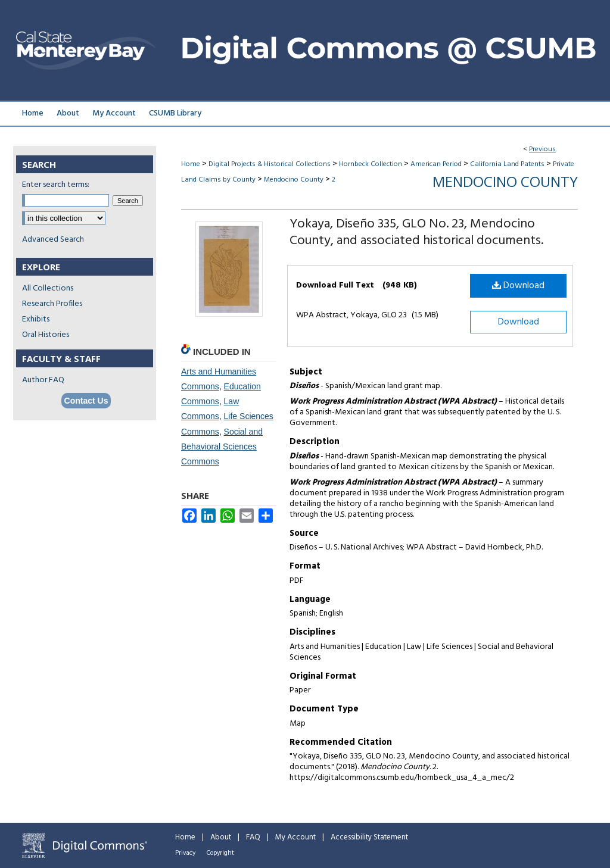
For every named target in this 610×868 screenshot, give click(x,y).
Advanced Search (53, 240)
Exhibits (36, 319)
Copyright (220, 853)
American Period (436, 164)
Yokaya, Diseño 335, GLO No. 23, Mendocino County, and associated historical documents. (416, 232)
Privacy (185, 853)
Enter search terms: (56, 185)
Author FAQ (43, 380)
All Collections (48, 288)
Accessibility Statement (369, 837)
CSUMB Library (175, 113)
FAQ (253, 837)
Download (518, 286)
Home (191, 164)
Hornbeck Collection (371, 164)
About (221, 837)
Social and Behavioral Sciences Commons (222, 447)
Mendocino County (294, 180)
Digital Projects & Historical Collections (270, 164)
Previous (542, 149)
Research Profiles (52, 304)
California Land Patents (507, 164)
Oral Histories (46, 335)
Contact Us (86, 401)
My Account (295, 837)
